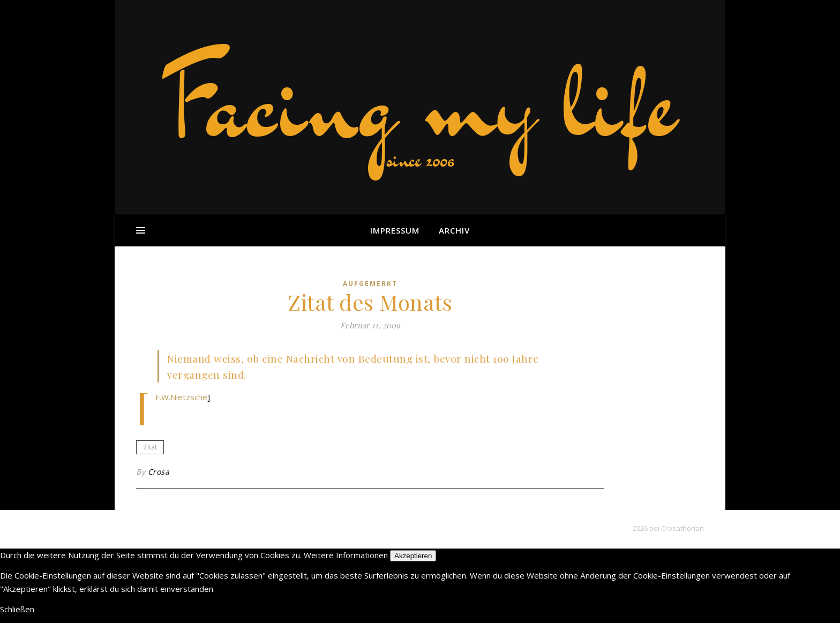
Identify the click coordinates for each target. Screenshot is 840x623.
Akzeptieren (413, 556)
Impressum (395, 230)
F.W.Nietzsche (181, 397)
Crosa (159, 472)
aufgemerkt (370, 284)
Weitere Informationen (346, 555)
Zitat (150, 447)
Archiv (454, 230)
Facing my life (420, 102)
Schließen (17, 609)
